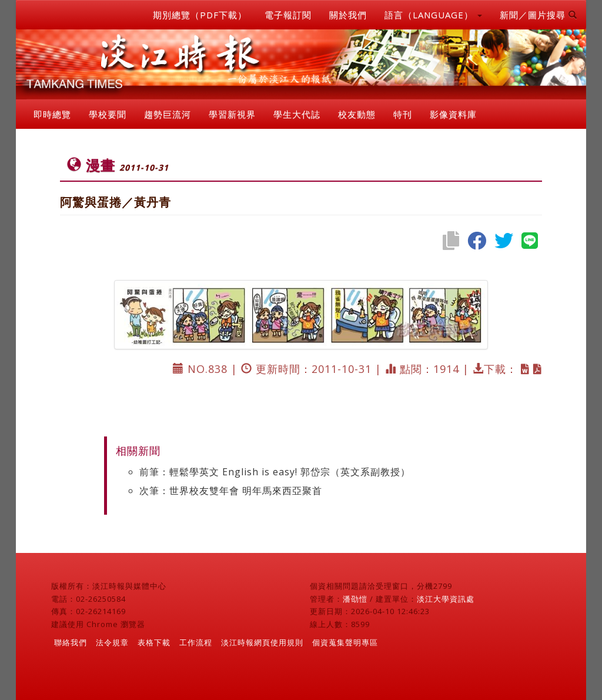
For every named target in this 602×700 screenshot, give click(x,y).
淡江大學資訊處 (446, 599)
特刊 (403, 114)
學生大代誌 (297, 114)
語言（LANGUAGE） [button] (433, 15)
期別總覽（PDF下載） (200, 15)
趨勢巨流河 (168, 114)
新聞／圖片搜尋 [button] (539, 15)
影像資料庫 (453, 114)
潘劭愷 (355, 599)
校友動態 (357, 114)
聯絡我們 (71, 642)
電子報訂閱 (288, 15)
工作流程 (196, 642)
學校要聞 (108, 114)
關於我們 (348, 15)
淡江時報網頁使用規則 (262, 642)
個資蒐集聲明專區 (345, 642)
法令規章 (112, 642)
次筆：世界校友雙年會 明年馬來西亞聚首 (231, 491)
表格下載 (154, 642)
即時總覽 (52, 114)
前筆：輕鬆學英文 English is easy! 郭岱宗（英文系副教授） (275, 472)
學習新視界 (232, 114)
